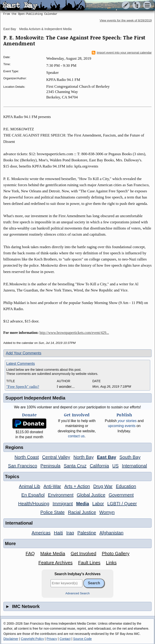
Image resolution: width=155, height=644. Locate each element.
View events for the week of (126, 20)
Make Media (53, 554)
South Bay (130, 457)
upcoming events (122, 426)
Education (126, 486)
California (99, 466)
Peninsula (51, 466)
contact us (76, 436)
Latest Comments (21, 364)
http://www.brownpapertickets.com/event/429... (74, 333)
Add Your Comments (24, 353)
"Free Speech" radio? (23, 387)
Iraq (70, 533)
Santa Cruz (75, 466)
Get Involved (83, 554)
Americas (41, 533)
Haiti (58, 533)
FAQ (30, 554)
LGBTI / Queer (122, 504)
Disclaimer (11, 639)
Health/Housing (34, 504)
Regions (14, 447)
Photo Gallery (116, 554)
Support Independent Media (35, 398)
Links (111, 563)
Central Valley (56, 457)
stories (127, 421)
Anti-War (52, 486)
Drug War (103, 486)
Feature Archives (56, 563)
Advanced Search (77, 593)
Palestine (87, 533)
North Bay (84, 457)
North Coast (27, 457)
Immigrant (63, 504)
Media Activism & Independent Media (46, 29)
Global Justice (91, 495)
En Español (33, 495)
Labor (98, 504)
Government (121, 495)
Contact (65, 639)
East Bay (10, 29)
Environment (61, 495)
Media (83, 504)
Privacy (52, 639)
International (135, 466)
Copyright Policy (32, 639)
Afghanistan (112, 533)
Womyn (107, 512)
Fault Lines (89, 563)
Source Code (82, 639)
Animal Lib (29, 486)
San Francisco (23, 466)
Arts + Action (77, 486)
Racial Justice (82, 512)
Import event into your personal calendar (122, 53)
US (115, 466)
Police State (52, 512)
